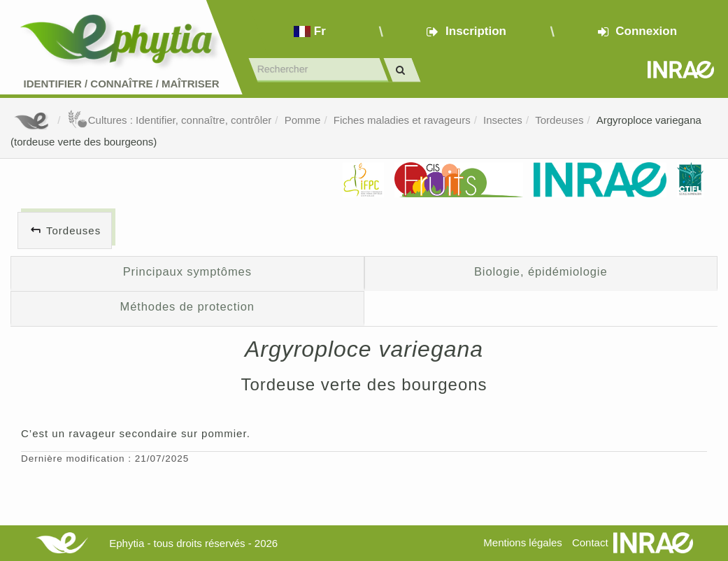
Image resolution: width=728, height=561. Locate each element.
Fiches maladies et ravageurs (402, 120)
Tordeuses (559, 120)
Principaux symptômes (187, 271)
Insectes (503, 120)
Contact (590, 542)
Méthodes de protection (187, 306)
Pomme (303, 120)
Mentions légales (523, 542)
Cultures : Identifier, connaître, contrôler (170, 120)
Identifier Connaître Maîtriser (121, 84)
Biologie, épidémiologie (541, 271)
